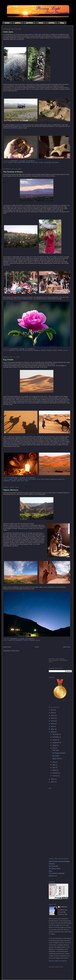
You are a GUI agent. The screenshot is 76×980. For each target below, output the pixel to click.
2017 (53, 710)
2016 (53, 713)
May (54, 765)
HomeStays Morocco (19, 533)
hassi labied (45, 479)
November (56, 737)
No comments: (31, 161)
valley (66, 350)
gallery (18, 23)
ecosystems (26, 163)
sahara (14, 481)
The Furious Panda (55, 869)
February (55, 773)
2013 (53, 721)
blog (62, 23)
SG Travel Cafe (53, 866)
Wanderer (64, 907)
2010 (53, 729)
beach (11, 163)
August (55, 745)
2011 (53, 726)
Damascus (12, 350)
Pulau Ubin (38, 34)
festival (19, 350)
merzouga (54, 479)
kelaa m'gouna (28, 350)
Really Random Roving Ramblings (59, 861)
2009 (53, 732)
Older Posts (67, 647)
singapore (48, 163)
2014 (53, 718)
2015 (53, 715)
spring (60, 350)
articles (52, 23)
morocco (37, 350)
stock (41, 23)
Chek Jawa (8, 32)
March (55, 770)
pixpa (50, 871)
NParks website (18, 128)
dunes (25, 479)
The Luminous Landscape (57, 873)
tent (23, 481)
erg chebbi (32, 479)
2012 (53, 724)
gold (38, 479)
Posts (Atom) (15, 651)
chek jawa (17, 163)
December (56, 734)
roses (55, 350)
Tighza (26, 640)
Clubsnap (52, 864)
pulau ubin (34, 163)
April (54, 767)
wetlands (55, 163)
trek (27, 481)
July (54, 748)
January (55, 776)
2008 (53, 779)
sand (19, 481)
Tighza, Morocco (11, 490)
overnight (7, 481)
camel (11, 479)
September (56, 743)
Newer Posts (7, 647)
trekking (32, 640)
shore (41, 163)
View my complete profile (58, 961)
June (54, 762)
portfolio (30, 23)
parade (43, 350)
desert (20, 479)
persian (49, 350)
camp (15, 479)
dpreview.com (53, 876)
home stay (12, 640)
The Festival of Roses (13, 172)
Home (37, 647)
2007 (53, 782)
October (55, 740)
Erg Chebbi (8, 360)
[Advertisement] (57, 822)
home (7, 23)
